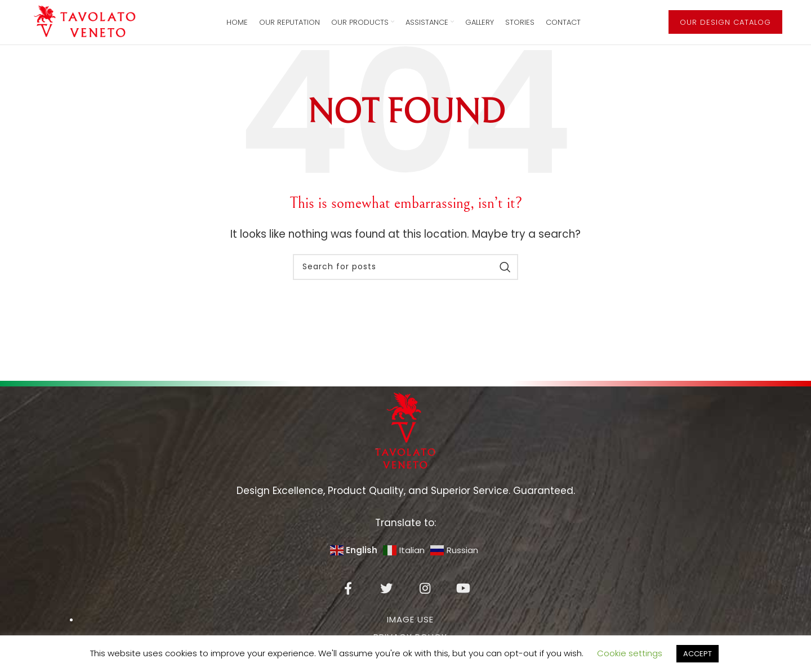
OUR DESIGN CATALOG (725, 29)
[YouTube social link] (463, 602)
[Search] (405, 281)
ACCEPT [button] (698, 654)
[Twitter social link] (386, 602)
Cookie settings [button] (630, 653)
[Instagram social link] (425, 602)
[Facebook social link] (348, 602)
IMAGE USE (410, 633)
